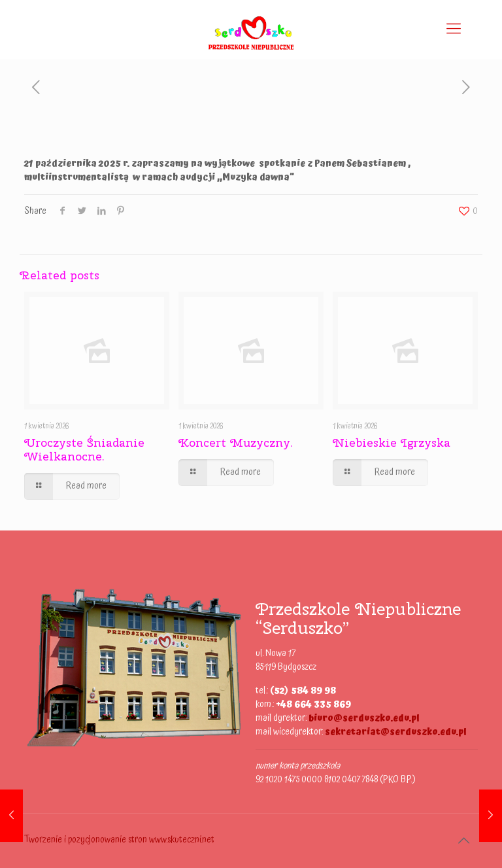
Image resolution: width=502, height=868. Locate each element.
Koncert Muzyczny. (236, 443)
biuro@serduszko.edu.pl (364, 718)
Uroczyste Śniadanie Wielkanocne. (84, 449)
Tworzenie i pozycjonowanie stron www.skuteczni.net (119, 840)
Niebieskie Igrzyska (392, 443)
